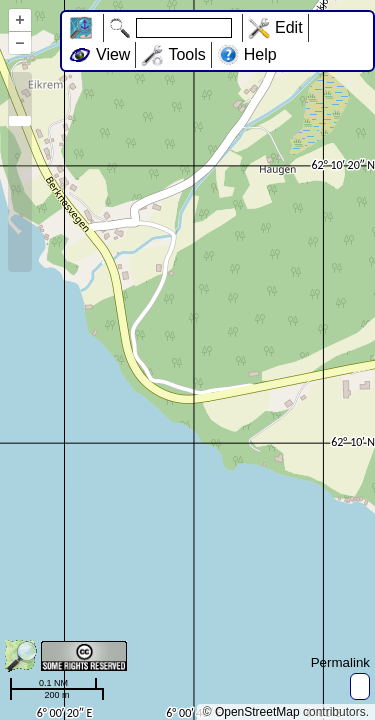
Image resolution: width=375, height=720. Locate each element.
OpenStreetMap (257, 712)
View (113, 54)
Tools (186, 54)
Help (260, 54)
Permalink (340, 662)
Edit (289, 27)
